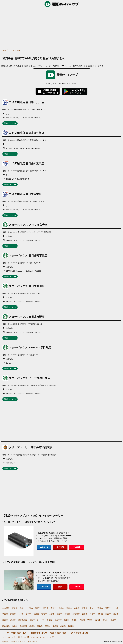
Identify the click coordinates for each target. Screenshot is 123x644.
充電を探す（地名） (20, 633)
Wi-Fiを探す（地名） (59, 633)
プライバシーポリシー (18, 642)
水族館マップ (23, 637)
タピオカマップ (9, 637)
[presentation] (30, 541)
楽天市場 (60, 547)
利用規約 (5, 642)
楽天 (60, 587)
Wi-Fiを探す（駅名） (80, 633)
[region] (61, 28)
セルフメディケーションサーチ (42, 637)
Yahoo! (77, 547)
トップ (6, 633)
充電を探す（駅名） (39, 633)
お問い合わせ (32, 642)
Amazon (44, 547)
